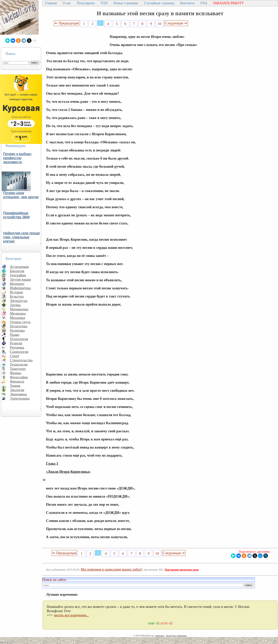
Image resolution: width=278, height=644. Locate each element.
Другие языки (20, 279)
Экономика (18, 394)
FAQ (204, 3)
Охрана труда (20, 322)
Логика (15, 305)
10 (160, 24)
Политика (17, 330)
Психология (19, 339)
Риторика (17, 347)
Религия (16, 343)
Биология (17, 271)
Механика (17, 318)
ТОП (104, 3)
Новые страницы (126, 3)
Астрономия (19, 267)
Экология (17, 390)
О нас (67, 3)
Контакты (187, 3)
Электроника (20, 398)
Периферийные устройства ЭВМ (16, 215)
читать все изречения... (71, 615)
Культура (17, 296)
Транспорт (18, 369)
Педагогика (19, 326)
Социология (19, 352)
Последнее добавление (176, 636)
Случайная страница (159, 3)
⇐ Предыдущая (67, 23)
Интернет (17, 284)
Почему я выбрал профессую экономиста (17, 158)
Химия (15, 386)
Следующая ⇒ (176, 23)
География (18, 275)
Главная (51, 3)
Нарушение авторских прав (182, 570)
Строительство (21, 360)
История (16, 292)
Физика (16, 373)
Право (15, 335)
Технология (19, 364)
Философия (19, 377)
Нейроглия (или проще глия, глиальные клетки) (22, 237)
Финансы (17, 381)
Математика (19, 309)
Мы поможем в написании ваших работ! (111, 569)
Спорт (15, 356)
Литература (19, 301)
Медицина (18, 313)
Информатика (20, 288)
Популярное (86, 3)
